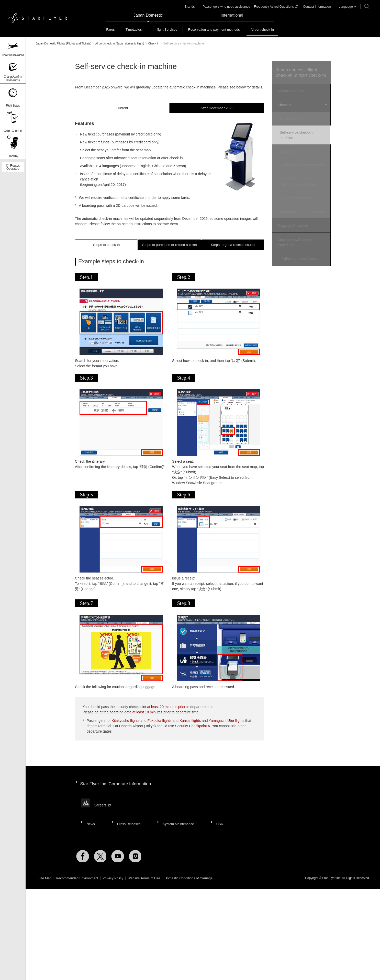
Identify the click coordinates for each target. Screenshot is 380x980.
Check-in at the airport (301, 153)
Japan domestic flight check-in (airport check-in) (300, 76)
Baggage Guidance (292, 232)
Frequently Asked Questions (276, 7)
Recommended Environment (79, 885)
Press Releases (126, 819)
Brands (193, 7)
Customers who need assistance (294, 248)
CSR (215, 819)
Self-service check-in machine (300, 138)
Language (344, 7)
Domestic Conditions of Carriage (198, 885)
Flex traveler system (299, 201)
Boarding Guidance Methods (298, 217)
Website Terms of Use (151, 885)
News (90, 819)
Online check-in (295, 123)
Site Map (45, 885)
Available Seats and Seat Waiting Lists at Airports (303, 186)
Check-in (284, 110)
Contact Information (316, 7)
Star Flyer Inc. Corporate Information (118, 788)
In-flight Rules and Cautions (299, 263)
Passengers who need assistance (228, 7)
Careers (103, 805)
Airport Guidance (290, 97)
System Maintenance (175, 819)
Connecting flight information (296, 168)
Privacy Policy (118, 885)
